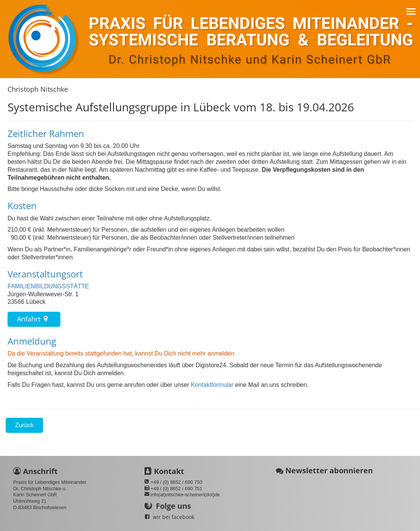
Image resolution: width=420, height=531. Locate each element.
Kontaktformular (211, 385)
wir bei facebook (174, 517)
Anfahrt (34, 319)
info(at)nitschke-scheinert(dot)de (185, 495)
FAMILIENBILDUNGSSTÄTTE (48, 286)
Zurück (24, 425)
